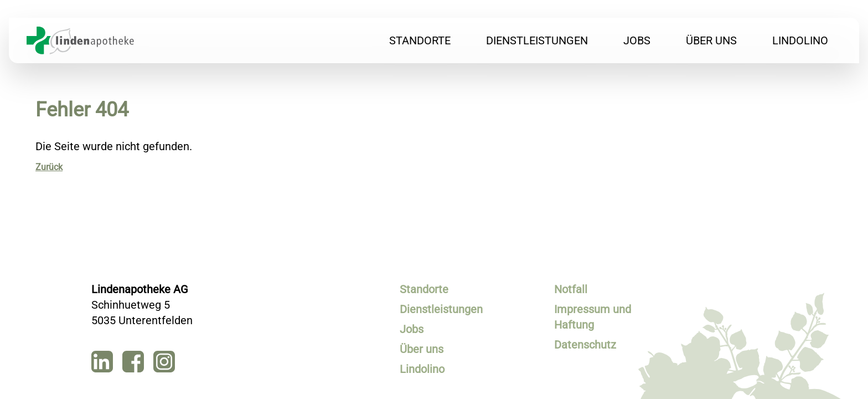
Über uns (711, 40)
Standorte (420, 40)
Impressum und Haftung (593, 317)
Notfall (571, 289)
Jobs (637, 40)
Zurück (49, 167)
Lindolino (800, 40)
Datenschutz (585, 345)
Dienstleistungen (537, 40)
